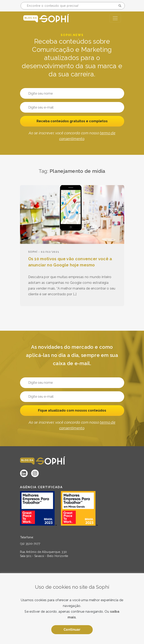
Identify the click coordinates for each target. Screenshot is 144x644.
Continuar (72, 630)
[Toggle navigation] (115, 18)
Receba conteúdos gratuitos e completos (72, 121)
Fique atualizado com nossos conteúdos (72, 410)
